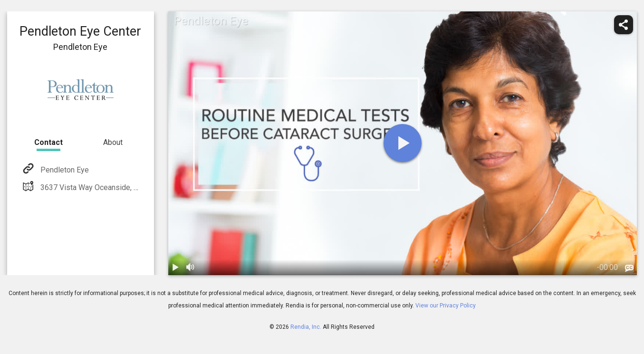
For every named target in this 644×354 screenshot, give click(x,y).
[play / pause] (176, 268)
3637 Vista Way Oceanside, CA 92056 (102, 187)
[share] (624, 25)
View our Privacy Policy (446, 306)
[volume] (191, 268)
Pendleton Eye (64, 170)
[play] (403, 143)
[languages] (629, 268)
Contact (48, 142)
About (113, 142)
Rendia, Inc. (306, 327)
